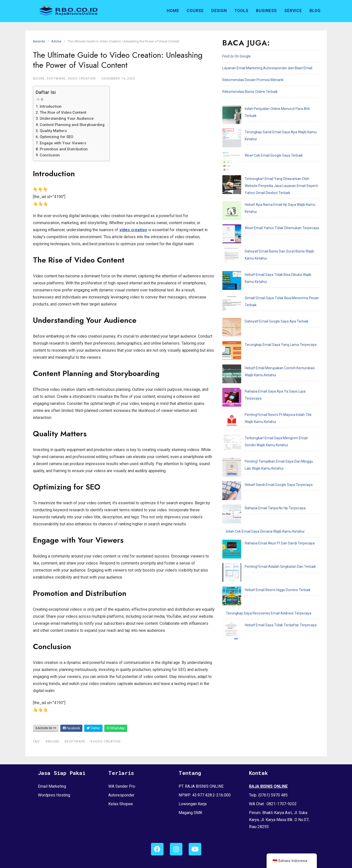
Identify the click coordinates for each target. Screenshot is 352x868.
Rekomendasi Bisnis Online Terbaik (250, 92)
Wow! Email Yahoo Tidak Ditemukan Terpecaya (263, 182)
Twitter (93, 728)
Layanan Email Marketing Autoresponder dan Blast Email (267, 68)
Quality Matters (53, 131)
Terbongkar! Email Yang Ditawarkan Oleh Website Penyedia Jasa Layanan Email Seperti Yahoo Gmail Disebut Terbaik (269, 151)
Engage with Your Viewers (63, 143)
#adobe (53, 741)
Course (195, 11)
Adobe (56, 41)
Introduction (51, 106)
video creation (133, 230)
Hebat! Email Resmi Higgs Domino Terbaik (259, 399)
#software (75, 741)
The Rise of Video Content (63, 112)
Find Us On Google (237, 56)
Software (56, 78)
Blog (315, 11)
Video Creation (82, 78)
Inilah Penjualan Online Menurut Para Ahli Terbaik (265, 109)
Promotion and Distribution (64, 149)
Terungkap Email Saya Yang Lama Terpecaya (262, 241)
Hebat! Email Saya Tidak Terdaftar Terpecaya (262, 422)
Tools (241, 11)
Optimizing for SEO (57, 137)
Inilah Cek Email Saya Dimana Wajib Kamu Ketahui (265, 363)
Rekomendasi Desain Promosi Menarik (253, 80)
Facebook (71, 728)
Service (293, 11)
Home (173, 11)
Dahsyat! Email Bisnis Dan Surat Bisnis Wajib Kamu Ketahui (272, 194)
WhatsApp (116, 728)
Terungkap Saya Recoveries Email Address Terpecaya (269, 410)
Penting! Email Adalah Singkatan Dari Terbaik (261, 387)
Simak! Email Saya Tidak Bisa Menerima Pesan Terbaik (269, 217)
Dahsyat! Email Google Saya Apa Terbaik (258, 229)
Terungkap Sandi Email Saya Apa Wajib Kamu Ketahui (268, 120)
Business (266, 11)
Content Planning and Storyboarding (72, 125)
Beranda (39, 41)
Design (219, 11)
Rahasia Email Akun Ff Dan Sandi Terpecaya (261, 375)
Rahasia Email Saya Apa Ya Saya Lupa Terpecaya (265, 271)
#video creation (105, 741)
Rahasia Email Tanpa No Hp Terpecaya (256, 351)
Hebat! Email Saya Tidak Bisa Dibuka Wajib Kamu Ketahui (271, 205)
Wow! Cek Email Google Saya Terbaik (255, 132)
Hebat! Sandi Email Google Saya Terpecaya (260, 340)
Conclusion (50, 155)
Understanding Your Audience (67, 118)
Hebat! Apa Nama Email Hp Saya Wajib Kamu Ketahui (268, 170)
